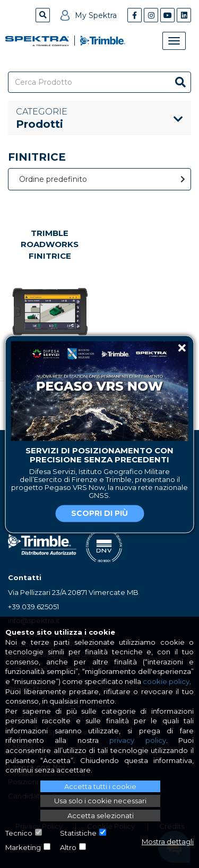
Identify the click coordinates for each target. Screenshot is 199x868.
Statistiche (78, 833)
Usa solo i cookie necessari (100, 801)
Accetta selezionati (101, 816)
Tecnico (19, 833)
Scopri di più (99, 513)
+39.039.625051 (33, 607)
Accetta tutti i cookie (100, 786)
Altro (68, 847)
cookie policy (166, 681)
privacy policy (137, 740)
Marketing (23, 847)
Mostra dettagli (168, 841)
